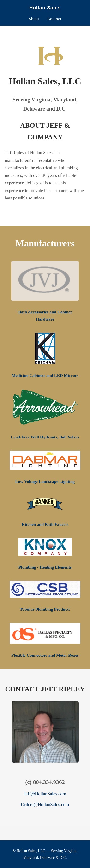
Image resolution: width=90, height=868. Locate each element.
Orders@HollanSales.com (45, 805)
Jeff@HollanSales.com (45, 794)
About (34, 19)
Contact (54, 19)
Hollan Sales (45, 8)
